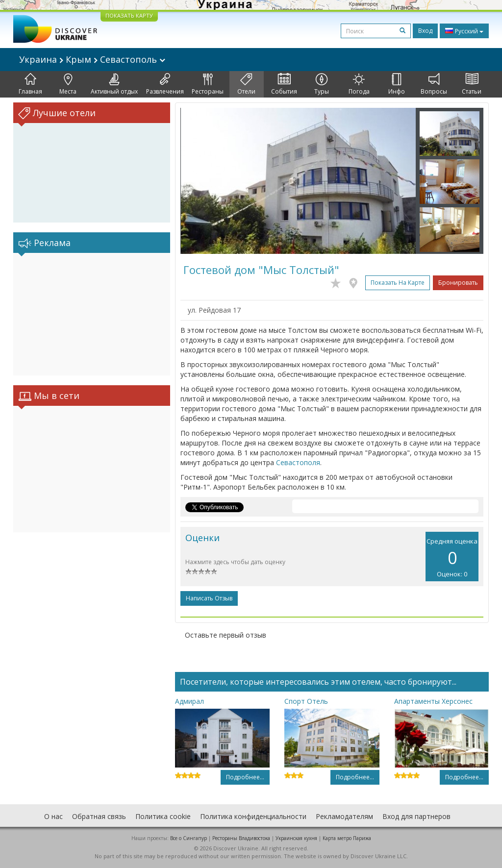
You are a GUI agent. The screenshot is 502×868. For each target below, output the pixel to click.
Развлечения (165, 84)
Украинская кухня (296, 838)
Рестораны (208, 84)
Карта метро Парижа (347, 838)
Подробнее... (245, 777)
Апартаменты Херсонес (433, 701)
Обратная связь (99, 816)
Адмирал (189, 701)
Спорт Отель (306, 701)
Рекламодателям (344, 816)
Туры (322, 84)
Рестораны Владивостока (241, 838)
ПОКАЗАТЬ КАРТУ (129, 15)
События (284, 84)
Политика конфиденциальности (253, 816)
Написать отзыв (209, 598)
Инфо (397, 84)
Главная (30, 84)
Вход (425, 31)
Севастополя (298, 462)
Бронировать (458, 283)
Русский (464, 31)
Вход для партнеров (416, 816)
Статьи (472, 84)
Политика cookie (163, 816)
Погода (359, 84)
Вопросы (434, 84)
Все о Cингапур (188, 838)
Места (68, 84)
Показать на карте (398, 283)
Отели (246, 84)
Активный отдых (114, 84)
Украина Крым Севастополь (92, 59)
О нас (53, 816)
